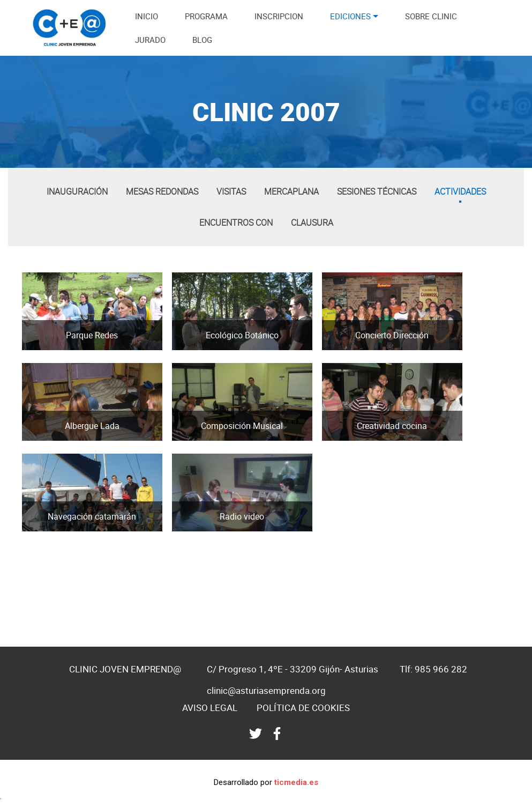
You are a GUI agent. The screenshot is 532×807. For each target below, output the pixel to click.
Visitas (231, 191)
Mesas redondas (162, 191)
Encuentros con (236, 223)
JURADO (150, 40)
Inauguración (77, 191)
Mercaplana (291, 191)
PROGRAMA (206, 16)
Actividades (460, 191)
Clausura (312, 223)
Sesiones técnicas (377, 191)
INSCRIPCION (279, 16)
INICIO (147, 16)
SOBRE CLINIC (431, 16)
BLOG (202, 40)
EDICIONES (350, 16)
